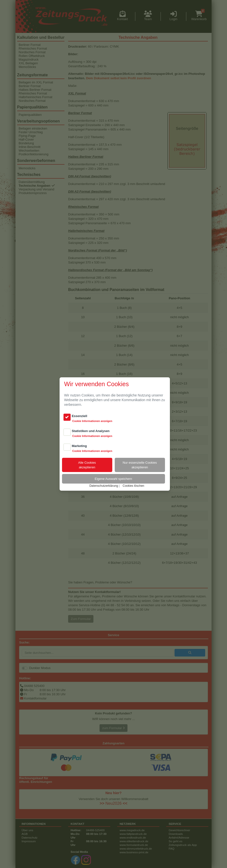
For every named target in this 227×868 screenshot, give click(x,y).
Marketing (79, 446)
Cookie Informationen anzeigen (92, 421)
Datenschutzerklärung (104, 486)
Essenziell (80, 416)
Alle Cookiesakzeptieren (87, 465)
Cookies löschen (133, 486)
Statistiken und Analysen (91, 431)
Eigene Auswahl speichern (113, 479)
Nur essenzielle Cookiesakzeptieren (140, 465)
